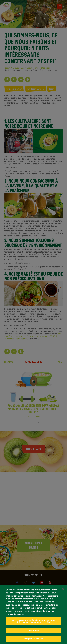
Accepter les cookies (33, 639)
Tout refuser (33, 631)
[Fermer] (63, 589)
